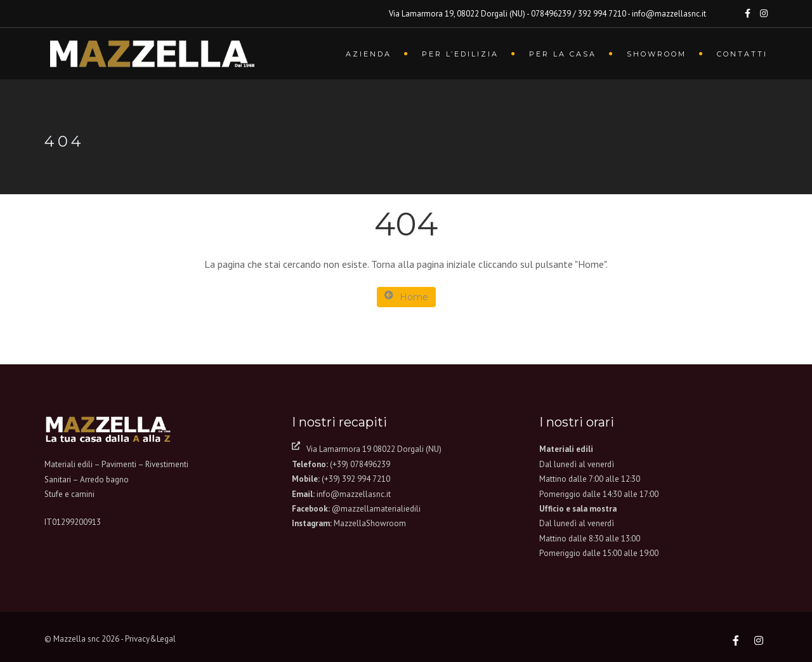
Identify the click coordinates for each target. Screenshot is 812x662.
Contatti (742, 54)
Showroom (657, 54)
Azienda (369, 54)
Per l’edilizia (460, 54)
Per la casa (563, 54)
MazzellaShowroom (370, 523)
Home (406, 297)
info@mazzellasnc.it (354, 494)
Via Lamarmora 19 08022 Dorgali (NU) (374, 449)
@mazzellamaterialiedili (376, 509)
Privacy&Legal (150, 639)
